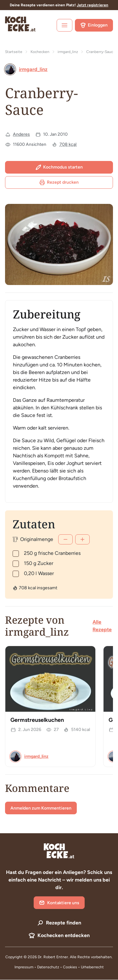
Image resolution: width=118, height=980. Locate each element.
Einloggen (94, 25)
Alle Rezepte (102, 626)
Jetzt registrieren (93, 5)
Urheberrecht (92, 967)
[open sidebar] (65, 25)
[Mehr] (82, 539)
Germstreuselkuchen (37, 720)
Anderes (21, 134)
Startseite (14, 52)
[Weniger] (65, 539)
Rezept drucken (59, 182)
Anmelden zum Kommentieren (41, 808)
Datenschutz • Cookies (58, 967)
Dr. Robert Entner (53, 957)
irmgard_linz (68, 52)
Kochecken (40, 52)
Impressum (24, 967)
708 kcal (68, 144)
